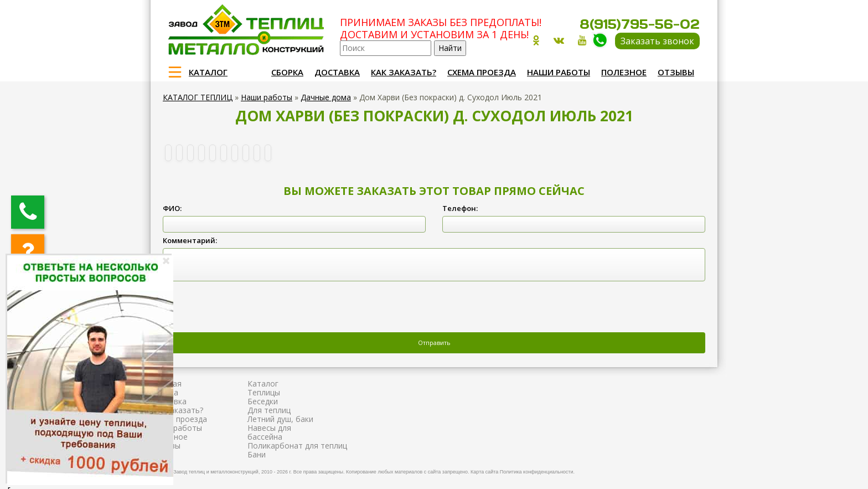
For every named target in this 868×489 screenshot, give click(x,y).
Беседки (263, 401)
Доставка (337, 72)
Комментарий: (190, 240)
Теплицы (264, 392)
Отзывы (676, 72)
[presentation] (247, 308)
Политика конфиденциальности (537, 472)
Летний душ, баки (280, 419)
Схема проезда (482, 72)
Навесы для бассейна (269, 432)
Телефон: (460, 208)
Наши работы (559, 72)
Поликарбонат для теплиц (297, 446)
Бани (257, 454)
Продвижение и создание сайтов (673, 470)
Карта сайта (484, 472)
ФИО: (172, 208)
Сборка (287, 72)
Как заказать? (404, 72)
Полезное (624, 72)
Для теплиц (269, 410)
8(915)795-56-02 (640, 24)
